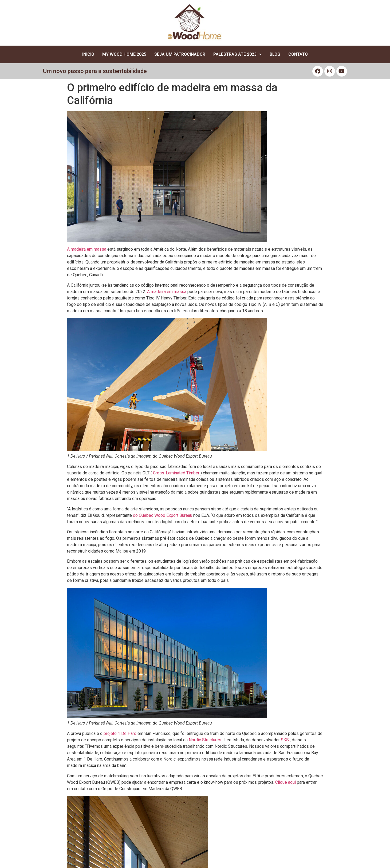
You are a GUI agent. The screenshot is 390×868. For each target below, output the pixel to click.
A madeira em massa (87, 249)
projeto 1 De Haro (120, 733)
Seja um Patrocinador (180, 54)
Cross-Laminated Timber (176, 473)
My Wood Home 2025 (124, 54)
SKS (285, 740)
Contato (298, 54)
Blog (275, 54)
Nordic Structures (205, 740)
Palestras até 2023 (237, 54)
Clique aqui (285, 782)
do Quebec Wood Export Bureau (163, 515)
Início (88, 54)
